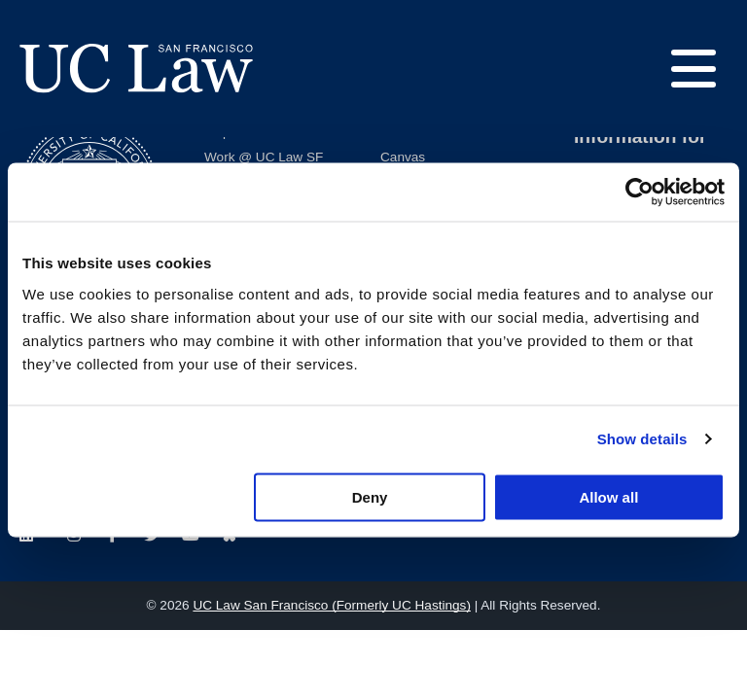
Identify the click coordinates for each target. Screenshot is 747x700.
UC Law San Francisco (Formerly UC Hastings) (332, 605)
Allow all (608, 496)
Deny (370, 496)
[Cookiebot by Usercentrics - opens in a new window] (640, 192)
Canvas (403, 157)
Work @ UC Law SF (264, 157)
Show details (642, 439)
